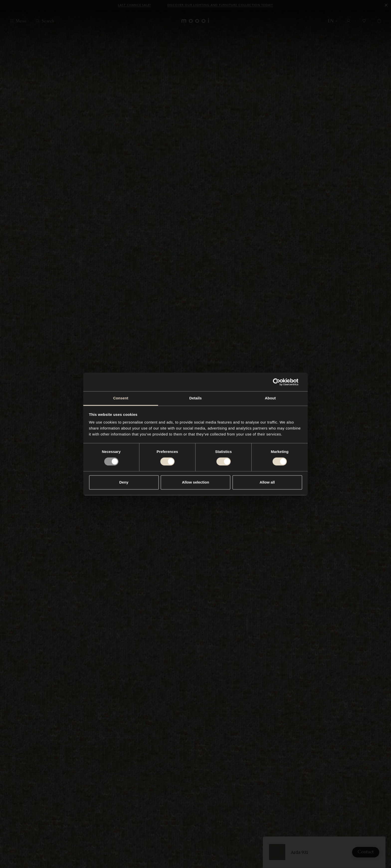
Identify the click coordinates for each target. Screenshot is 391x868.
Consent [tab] (121, 398)
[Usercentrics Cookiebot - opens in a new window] (280, 382)
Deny (124, 482)
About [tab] (270, 398)
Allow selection (195, 482)
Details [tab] (195, 398)
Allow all (267, 482)
